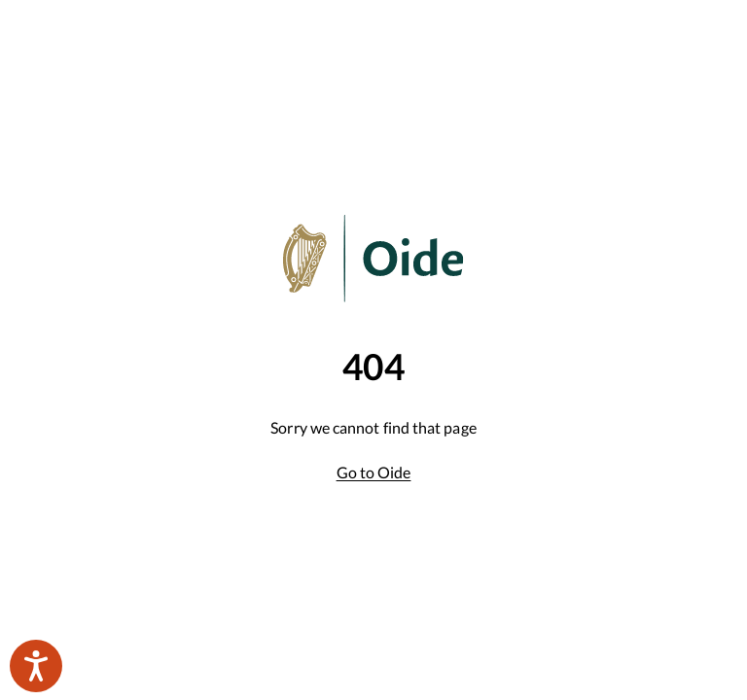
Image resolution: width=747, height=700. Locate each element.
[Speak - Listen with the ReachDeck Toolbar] (36, 666)
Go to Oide (374, 472)
